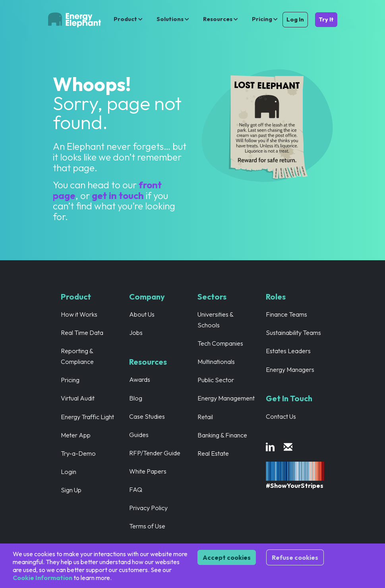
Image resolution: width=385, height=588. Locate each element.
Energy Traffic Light (88, 417)
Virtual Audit (78, 398)
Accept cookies (227, 557)
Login (69, 472)
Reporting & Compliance (77, 356)
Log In (295, 19)
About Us (142, 314)
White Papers (148, 471)
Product (129, 19)
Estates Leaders (288, 351)
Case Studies (147, 416)
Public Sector (216, 380)
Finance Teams (287, 314)
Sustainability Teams (294, 333)
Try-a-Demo (78, 453)
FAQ (136, 489)
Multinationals (216, 362)
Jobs (136, 333)
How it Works (79, 314)
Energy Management (226, 398)
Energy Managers (290, 369)
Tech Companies (221, 343)
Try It (326, 19)
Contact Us (281, 416)
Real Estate (213, 453)
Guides (139, 435)
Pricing (265, 19)
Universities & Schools (216, 320)
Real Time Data (82, 333)
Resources (221, 19)
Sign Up (71, 490)
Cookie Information (43, 578)
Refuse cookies (295, 557)
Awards (140, 379)
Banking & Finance (222, 435)
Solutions (173, 19)
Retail (205, 417)
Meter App (76, 435)
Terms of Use (147, 526)
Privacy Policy (149, 508)
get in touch (119, 195)
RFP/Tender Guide (155, 453)
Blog (136, 398)
